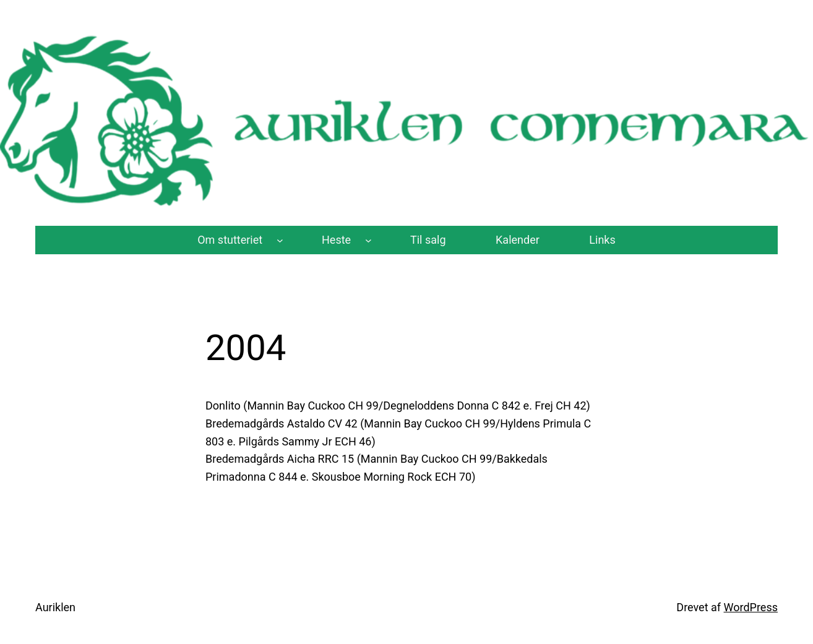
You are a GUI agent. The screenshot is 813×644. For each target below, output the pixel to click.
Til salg (428, 240)
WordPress (751, 607)
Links (602, 240)
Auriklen (55, 607)
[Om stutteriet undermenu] (280, 240)
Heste (336, 240)
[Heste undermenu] (368, 240)
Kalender (518, 240)
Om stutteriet (230, 240)
